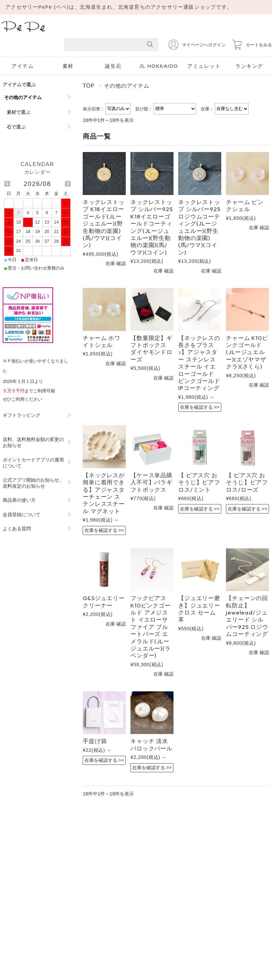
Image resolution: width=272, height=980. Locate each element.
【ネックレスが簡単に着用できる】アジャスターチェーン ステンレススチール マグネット (104, 493)
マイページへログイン (204, 45)
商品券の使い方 (19, 500)
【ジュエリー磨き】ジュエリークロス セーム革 (199, 609)
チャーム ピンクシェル (245, 205)
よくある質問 (17, 529)
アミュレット (204, 66)
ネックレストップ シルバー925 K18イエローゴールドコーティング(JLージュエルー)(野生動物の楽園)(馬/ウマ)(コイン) (152, 227)
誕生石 (113, 66)
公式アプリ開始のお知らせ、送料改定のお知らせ (33, 483)
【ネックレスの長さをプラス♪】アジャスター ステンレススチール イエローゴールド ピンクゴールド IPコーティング (199, 363)
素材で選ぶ (18, 112)
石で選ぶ (16, 127)
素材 (68, 66)
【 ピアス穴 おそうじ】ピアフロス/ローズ (247, 482)
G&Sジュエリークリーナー (104, 601)
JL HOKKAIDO (159, 66)
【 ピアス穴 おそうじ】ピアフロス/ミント (199, 482)
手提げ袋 (95, 741)
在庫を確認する (196, 407)
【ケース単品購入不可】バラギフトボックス (151, 482)
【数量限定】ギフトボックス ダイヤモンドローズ (151, 349)
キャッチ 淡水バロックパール (151, 744)
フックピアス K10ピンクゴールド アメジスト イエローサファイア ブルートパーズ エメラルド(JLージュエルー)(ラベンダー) (151, 627)
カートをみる (259, 45)
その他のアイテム (23, 97)
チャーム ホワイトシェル (102, 341)
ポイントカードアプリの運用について (33, 463)
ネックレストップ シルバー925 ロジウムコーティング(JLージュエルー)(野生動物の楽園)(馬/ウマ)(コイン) (199, 227)
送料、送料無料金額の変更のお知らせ (33, 442)
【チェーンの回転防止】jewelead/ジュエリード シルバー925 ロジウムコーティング (247, 616)
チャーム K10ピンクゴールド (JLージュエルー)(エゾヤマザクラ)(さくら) (247, 352)
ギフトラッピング (22, 415)
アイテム (23, 66)
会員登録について (22, 514)
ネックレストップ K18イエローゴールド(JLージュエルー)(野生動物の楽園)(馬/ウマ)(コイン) (104, 223)
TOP (89, 86)
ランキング (249, 66)
